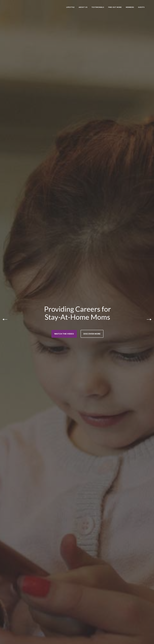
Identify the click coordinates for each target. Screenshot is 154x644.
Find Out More (115, 7)
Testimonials (98, 7)
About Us (83, 7)
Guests (141, 7)
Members (130, 7)
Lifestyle (70, 7)
